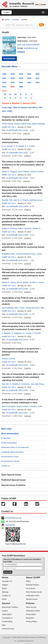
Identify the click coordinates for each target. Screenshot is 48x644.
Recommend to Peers (10, 457)
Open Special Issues (11, 475)
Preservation (31, 614)
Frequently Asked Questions (12, 452)
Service (6, 603)
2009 (21, 87)
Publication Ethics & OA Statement (15, 447)
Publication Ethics (33, 611)
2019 (21, 78)
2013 (29, 82)
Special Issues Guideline (13, 485)
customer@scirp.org (13, 518)
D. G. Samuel (7, 146)
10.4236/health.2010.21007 (17, 260)
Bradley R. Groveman (21, 384)
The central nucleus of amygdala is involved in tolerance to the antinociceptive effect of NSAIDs (23, 165)
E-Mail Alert (6, 438)
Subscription (7, 614)
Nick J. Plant (19, 308)
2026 (4, 74)
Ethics (28, 581)
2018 (29, 78)
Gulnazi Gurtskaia (37, 172)
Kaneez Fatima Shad (23, 124)
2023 (29, 74)
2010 (13, 87)
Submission (9, 58)
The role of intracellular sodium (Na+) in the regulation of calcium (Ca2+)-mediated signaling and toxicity (23, 377)
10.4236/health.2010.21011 (17, 153)
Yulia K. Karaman (25, 228)
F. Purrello (37, 333)
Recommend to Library (10, 461)
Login (7, 12)
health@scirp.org (31, 48)
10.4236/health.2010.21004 (17, 340)
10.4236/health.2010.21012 (17, 130)
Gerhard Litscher (9, 359)
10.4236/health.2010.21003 (17, 365)
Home (7, 20)
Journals (15, 20)
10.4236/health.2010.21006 (17, 289)
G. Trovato (27, 333)
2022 (38, 74)
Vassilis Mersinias (33, 308)
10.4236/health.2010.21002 (17, 390)
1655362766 (10, 525)
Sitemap (5, 592)
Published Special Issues (14, 480)
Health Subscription (9, 443)
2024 (21, 74)
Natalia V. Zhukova (9, 228)
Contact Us (6, 596)
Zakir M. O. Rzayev (21, 200)
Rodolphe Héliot (8, 254)
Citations (21, 52)
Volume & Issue (8, 629)
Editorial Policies (33, 585)
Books (4, 588)
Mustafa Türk (7, 200)
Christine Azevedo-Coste (25, 254)
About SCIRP (33, 578)
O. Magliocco (17, 333)
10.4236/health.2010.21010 (17, 178)
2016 (4, 82)
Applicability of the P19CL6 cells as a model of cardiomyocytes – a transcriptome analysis (23, 301)
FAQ (4, 625)
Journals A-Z (7, 581)
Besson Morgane (9, 406)
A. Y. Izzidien (30, 146)
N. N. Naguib (19, 146)
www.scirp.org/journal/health (28, 45)
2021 (4, 78)
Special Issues (32, 599)
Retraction (30, 618)
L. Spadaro (6, 333)
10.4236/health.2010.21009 (17, 206)
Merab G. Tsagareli (9, 172)
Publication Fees (33, 596)
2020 (13, 78)
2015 (13, 82)
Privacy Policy (32, 622)
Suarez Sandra (22, 406)
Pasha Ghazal (8, 124)
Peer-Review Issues (34, 592)
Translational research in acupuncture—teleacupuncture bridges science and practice (21, 352)
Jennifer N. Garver (37, 282)
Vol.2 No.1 (12, 127)
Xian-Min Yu (7, 384)
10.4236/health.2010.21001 (17, 413)
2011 (4, 87)
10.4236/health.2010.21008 (17, 235)
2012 (38, 82)
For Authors (31, 588)
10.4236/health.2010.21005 (17, 314)
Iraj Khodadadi (8, 308)
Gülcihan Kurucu (36, 200)
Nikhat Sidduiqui (38, 124)
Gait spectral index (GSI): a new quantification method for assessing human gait (23, 247)
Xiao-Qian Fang (37, 384)
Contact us (6, 466)
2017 (38, 78)
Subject (5, 585)
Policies (30, 603)
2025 (13, 74)
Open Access (31, 607)
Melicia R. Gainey (9, 282)
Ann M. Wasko (23, 282)
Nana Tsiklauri (24, 172)
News (4, 599)
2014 (21, 82)
